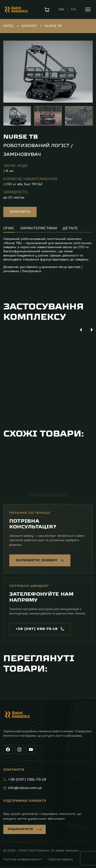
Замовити (20, 212)
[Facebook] (8, 750)
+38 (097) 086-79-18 (25, 780)
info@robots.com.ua (22, 789)
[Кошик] (47, 9)
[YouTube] (31, 750)
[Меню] (88, 9)
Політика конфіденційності (23, 860)
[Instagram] (19, 750)
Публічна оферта (60, 860)
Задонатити (24, 830)
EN (74, 9)
